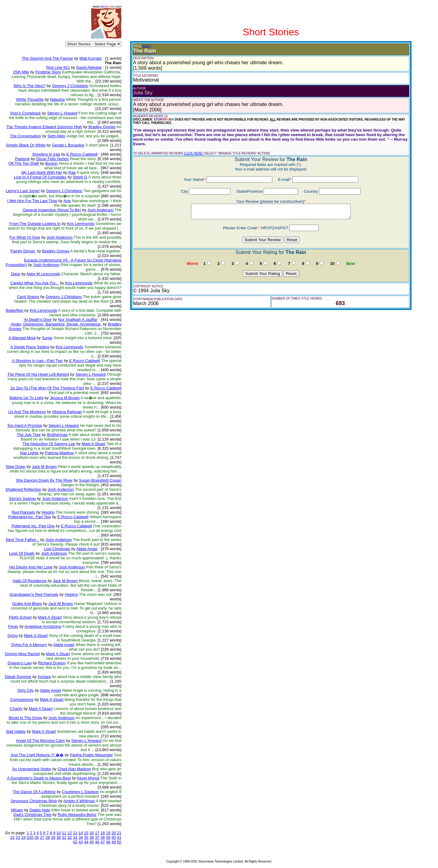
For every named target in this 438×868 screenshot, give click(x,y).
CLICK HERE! (193, 153)
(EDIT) (146, 46)
